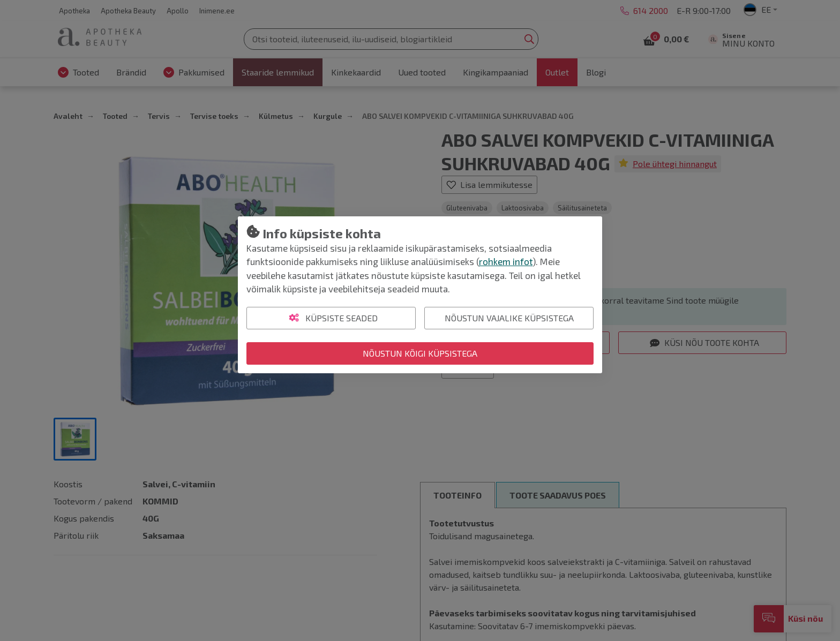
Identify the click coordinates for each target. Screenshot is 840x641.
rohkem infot (506, 261)
